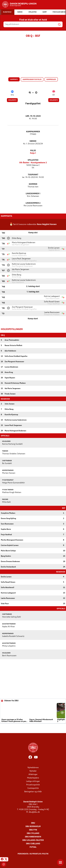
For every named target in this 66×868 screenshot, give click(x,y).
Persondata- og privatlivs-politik (33, 854)
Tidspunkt (33, 175)
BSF (54, 95)
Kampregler (51, 80)
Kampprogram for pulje (32, 80)
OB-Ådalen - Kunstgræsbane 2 (33, 163)
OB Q (12, 95)
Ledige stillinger (33, 781)
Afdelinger (33, 774)
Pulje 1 (33, 153)
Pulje (33, 151)
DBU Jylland (33, 833)
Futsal (33, 847)
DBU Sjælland (33, 844)
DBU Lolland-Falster (33, 840)
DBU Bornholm (33, 826)
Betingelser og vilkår (33, 792)
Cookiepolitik (33, 788)
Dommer (33, 184)
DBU (33, 823)
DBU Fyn (33, 830)
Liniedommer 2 (33, 203)
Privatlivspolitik (33, 785)
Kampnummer (33, 132)
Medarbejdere (33, 778)
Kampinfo (14, 80)
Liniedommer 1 (33, 194)
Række (33, 141)
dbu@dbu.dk (34, 812)
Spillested (33, 160)
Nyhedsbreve (33, 767)
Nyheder (33, 771)
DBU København (33, 837)
